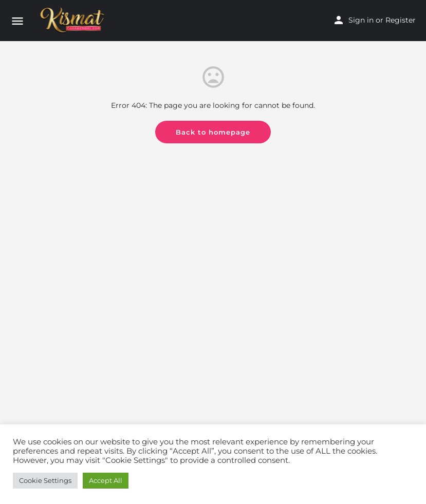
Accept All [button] (106, 480)
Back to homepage (213, 132)
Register (401, 20)
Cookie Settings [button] (45, 480)
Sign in (361, 20)
